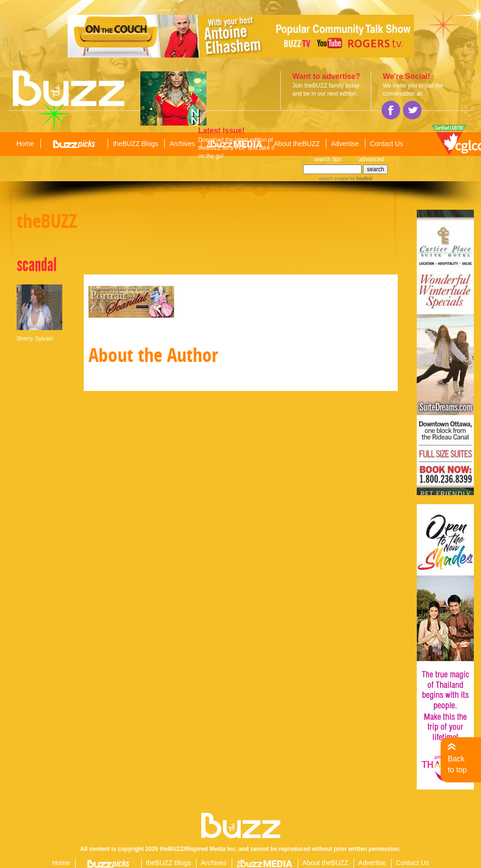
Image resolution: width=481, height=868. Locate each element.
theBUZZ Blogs (135, 144)
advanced (371, 159)
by (360, 179)
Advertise (345, 144)
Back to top (457, 764)
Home (25, 144)
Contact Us (387, 144)
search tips (327, 159)
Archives (182, 144)
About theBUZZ (297, 144)
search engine (334, 179)
